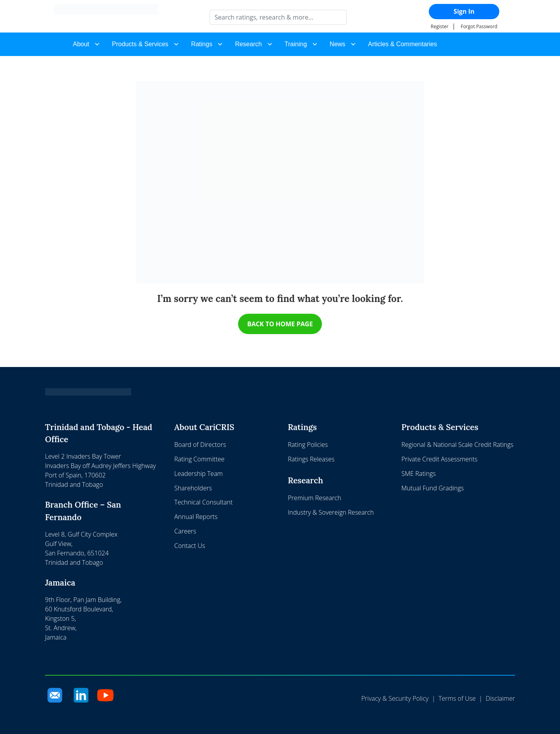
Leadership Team (199, 474)
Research (248, 44)
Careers (185, 531)
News (338, 44)
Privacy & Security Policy (395, 698)
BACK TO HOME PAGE (280, 324)
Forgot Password (479, 26)
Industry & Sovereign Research (331, 512)
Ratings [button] (202, 44)
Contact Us (190, 546)
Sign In (464, 11)
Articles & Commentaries (403, 44)
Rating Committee (199, 459)
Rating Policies (308, 445)
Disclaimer (500, 698)
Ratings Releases (311, 459)
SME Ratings (419, 474)
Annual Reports (196, 517)
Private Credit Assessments (439, 459)
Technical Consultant (203, 503)
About (81, 44)
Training (296, 44)
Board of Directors (200, 445)
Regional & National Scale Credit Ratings (457, 445)
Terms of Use (457, 698)
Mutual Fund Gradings (433, 488)
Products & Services (140, 44)
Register (440, 26)
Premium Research (314, 498)
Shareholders (193, 488)
